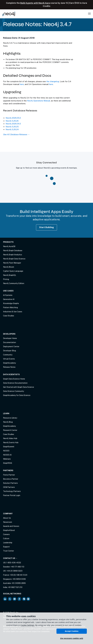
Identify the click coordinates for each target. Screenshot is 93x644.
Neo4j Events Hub (11, 443)
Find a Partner (9, 475)
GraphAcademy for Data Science (17, 395)
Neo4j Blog (8, 422)
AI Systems (8, 295)
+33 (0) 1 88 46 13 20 (19, 575)
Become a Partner (11, 479)
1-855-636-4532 (14, 563)
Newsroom (8, 522)
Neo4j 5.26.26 (12, 121)
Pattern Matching (10, 307)
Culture (6, 539)
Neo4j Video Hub (10, 438)
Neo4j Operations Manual (39, 101)
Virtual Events (9, 359)
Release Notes (9, 367)
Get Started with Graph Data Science (19, 387)
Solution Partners (10, 483)
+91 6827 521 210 (15, 587)
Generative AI (9, 299)
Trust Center (8, 551)
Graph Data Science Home (14, 379)
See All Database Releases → (16, 134)
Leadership (8, 543)
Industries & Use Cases (13, 312)
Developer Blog (10, 351)
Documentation (10, 342)
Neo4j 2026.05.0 (13, 118)
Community (8, 355)
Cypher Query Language (13, 271)
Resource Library (10, 418)
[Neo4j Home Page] (9, 14)
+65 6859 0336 (19, 579)
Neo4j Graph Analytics (13, 255)
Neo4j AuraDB (9, 246)
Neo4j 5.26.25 (12, 127)
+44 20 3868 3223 (14, 571)
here (22, 84)
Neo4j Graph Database (13, 251)
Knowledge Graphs (11, 303)
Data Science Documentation (15, 383)
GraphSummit (9, 447)
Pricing (6, 279)
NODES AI (7, 455)
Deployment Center (11, 347)
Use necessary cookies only (72, 638)
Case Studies (9, 316)
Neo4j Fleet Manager (12, 263)
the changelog (53, 81)
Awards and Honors (11, 526)
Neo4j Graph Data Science (14, 259)
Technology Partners (12, 491)
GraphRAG (8, 463)
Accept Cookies (72, 631)
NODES (6, 451)
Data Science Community (14, 391)
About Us (7, 518)
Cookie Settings (27, 625)
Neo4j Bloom (9, 267)
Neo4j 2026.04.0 (13, 124)
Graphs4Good (9, 530)
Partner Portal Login (12, 495)
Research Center (10, 430)
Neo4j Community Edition (14, 283)
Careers (6, 534)
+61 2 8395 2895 (19, 583)
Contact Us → (10, 558)
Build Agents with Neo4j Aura (35, 3)
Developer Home (10, 338)
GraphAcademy (9, 363)
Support (6, 547)
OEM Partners (9, 487)
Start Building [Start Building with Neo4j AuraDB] (47, 227)
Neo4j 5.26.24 (12, 129)
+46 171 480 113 (17, 567)
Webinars (7, 459)
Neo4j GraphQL (10, 275)
